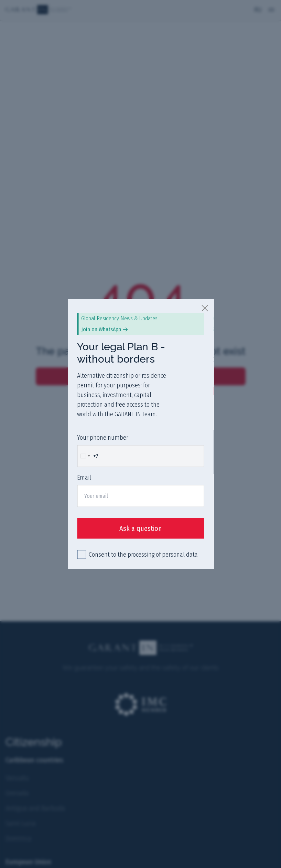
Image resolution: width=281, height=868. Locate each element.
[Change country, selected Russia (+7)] (88, 456)
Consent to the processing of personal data (143, 555)
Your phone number (103, 437)
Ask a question (141, 528)
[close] (205, 308)
